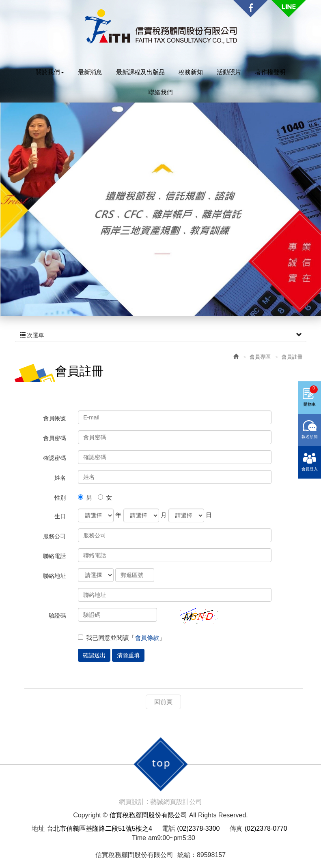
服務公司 (54, 536)
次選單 (161, 335)
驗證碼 (57, 616)
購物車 (311, 412)
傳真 (236, 828)
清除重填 (128, 655)
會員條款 (147, 638)
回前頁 (163, 702)
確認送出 (94, 655)
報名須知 (310, 453)
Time (139, 838)
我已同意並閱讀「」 (122, 638)
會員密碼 (54, 438)
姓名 (60, 478)
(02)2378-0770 (266, 828)
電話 (168, 828)
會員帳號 (54, 418)
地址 (38, 828)
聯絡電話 (54, 556)
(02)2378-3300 (198, 828)
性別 (60, 498)
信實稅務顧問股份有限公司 (161, 27)
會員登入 (310, 485)
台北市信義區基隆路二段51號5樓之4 (99, 828)
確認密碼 (54, 458)
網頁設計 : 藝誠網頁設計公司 (160, 802)
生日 (60, 516)
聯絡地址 (54, 576)
